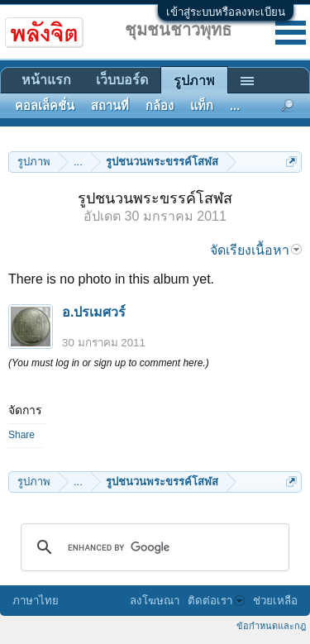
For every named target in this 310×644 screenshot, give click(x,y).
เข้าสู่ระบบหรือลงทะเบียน (226, 12)
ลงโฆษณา (155, 601)
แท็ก (202, 106)
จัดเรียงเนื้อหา (256, 250)
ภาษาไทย (36, 601)
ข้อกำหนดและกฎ (271, 626)
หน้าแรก (46, 80)
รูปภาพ (194, 81)
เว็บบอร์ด (122, 80)
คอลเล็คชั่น (45, 106)
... (235, 106)
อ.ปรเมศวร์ (94, 312)
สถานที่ (110, 106)
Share (21, 435)
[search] (153, 547)
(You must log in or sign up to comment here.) (109, 363)
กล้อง (160, 106)
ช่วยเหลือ (275, 601)
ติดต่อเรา (216, 601)
